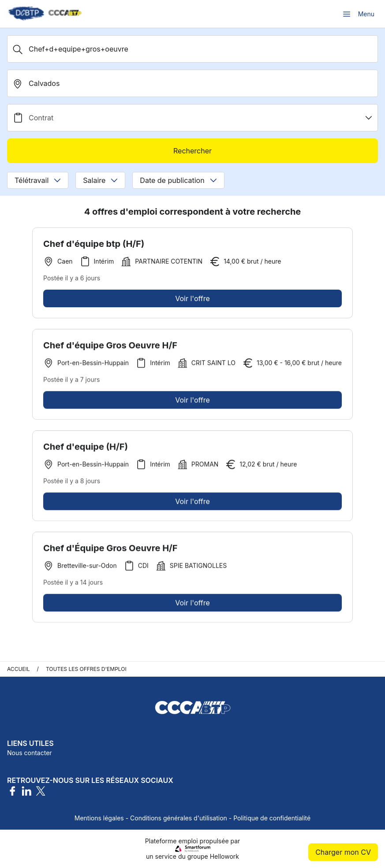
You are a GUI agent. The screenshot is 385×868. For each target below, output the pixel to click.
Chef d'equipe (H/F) (86, 450)
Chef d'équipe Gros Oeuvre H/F (110, 349)
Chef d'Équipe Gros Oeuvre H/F (110, 551)
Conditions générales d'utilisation (179, 818)
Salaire (100, 180)
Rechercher (192, 151)
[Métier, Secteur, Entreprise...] (192, 49)
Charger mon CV (343, 852)
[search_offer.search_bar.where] (192, 83)
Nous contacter (30, 753)
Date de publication (178, 180)
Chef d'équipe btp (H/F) (94, 244)
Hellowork (224, 856)
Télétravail (38, 180)
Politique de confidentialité (272, 818)
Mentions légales (99, 818)
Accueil (19, 669)
